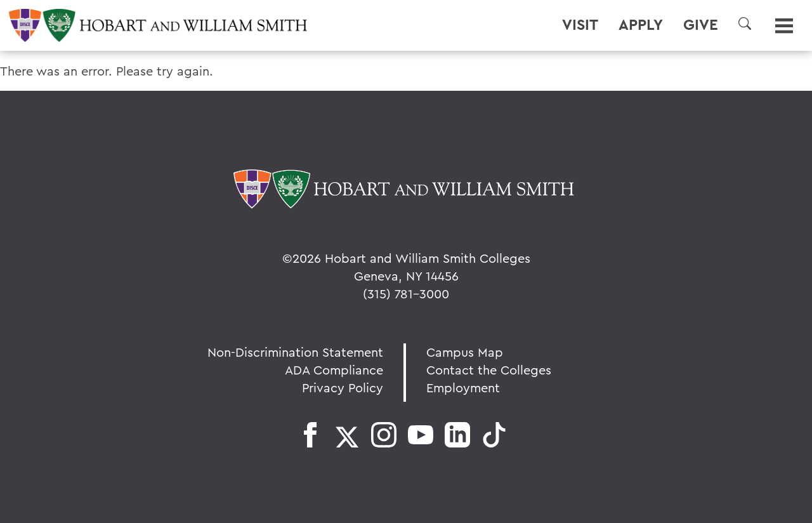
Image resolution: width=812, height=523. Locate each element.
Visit (580, 25)
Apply (641, 25)
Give (701, 25)
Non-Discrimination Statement (295, 352)
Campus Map (465, 352)
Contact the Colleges (489, 370)
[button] (745, 23)
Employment (463, 387)
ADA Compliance (334, 370)
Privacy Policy (343, 387)
